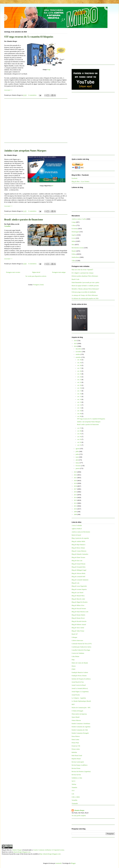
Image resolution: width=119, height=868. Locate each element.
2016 (76, 492)
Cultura (74, 225)
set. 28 (79, 365)
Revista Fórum (76, 768)
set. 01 (79, 445)
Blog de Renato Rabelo (78, 615)
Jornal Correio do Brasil (79, 685)
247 (52, 186)
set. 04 (79, 437)
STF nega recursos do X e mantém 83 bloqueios (29, 37)
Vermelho (7, 226)
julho (77, 451)
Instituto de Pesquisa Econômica (81, 679)
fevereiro (78, 466)
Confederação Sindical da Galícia (81, 647)
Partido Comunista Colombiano (81, 724)
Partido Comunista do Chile (80, 730)
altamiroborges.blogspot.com (22, 852)
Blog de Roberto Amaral (79, 625)
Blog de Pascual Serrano (79, 609)
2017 (76, 489)
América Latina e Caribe (79, 219)
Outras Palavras (76, 720)
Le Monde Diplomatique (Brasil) (81, 701)
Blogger (73, 863)
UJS (73, 794)
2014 (76, 498)
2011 (76, 506)
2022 (76, 475)
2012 (76, 503)
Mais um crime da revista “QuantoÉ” (82, 270)
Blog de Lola (75, 583)
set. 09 (79, 414)
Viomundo (75, 803)
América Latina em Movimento (81, 532)
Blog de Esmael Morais (79, 564)
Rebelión (74, 752)
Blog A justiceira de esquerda (80, 538)
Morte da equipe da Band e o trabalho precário (85, 286)
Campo (74, 222)
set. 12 (79, 405)
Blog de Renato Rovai (78, 618)
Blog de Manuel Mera (78, 596)
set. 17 (79, 391)
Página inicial (36, 272)
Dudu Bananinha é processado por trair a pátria (85, 282)
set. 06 (79, 431)
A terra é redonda (77, 525)
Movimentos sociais (77, 248)
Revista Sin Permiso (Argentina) (81, 772)
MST (73, 704)
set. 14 (79, 399)
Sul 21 (74, 781)
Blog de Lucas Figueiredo (79, 586)
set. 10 (79, 411)
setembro (79, 357)
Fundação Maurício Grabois (80, 672)
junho (77, 454)
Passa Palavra (76, 736)
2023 (76, 472)
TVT (73, 791)
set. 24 (79, 377)
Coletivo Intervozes (77, 640)
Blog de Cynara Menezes (79, 551)
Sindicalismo (75, 257)
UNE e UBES (76, 797)
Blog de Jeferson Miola (78, 573)
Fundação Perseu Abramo (79, 676)
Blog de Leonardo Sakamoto (80, 580)
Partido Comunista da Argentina (81, 727)
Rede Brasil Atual (77, 756)
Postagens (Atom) (38, 285)
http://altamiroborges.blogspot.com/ (50, 854)
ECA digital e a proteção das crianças (83, 273)
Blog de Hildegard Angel (79, 570)
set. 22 (79, 382)
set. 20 (79, 385)
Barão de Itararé (76, 535)
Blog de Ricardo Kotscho (79, 621)
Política (74, 254)
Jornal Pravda (76, 695)
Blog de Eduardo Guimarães (80, 554)
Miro (73, 245)
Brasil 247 (75, 634)
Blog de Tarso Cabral (78, 628)
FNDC (74, 669)
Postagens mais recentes (13, 272)
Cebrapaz (74, 637)
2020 (76, 481)
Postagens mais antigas (59, 272)
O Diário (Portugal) (77, 711)
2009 (76, 512)
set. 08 (79, 416)
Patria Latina (75, 740)
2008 (76, 514)
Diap (73, 660)
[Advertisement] (90, 47)
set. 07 (79, 428)
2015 (76, 495)
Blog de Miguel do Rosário (80, 602)
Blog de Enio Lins (77, 561)
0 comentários (32, 95)
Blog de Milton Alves (78, 605)
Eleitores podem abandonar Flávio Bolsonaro (85, 276)
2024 (76, 346)
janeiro (78, 468)
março (78, 463)
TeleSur (74, 784)
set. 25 (79, 374)
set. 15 (79, 397)
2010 (76, 509)
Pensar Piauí (75, 743)
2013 (76, 500)
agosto (78, 449)
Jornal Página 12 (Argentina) (80, 692)
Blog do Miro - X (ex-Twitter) (80, 181)
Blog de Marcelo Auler (78, 599)
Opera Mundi (76, 717)
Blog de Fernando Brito (79, 567)
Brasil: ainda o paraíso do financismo (24, 220)
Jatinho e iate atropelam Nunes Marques (89, 422)
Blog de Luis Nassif (77, 593)
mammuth (59, 863)
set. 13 (79, 402)
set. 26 (79, 371)
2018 (76, 486)
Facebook (74, 178)
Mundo (74, 251)
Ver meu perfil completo (79, 816)
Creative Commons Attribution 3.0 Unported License (49, 850)
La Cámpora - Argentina (79, 698)
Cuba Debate (75, 656)
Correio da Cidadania (78, 653)
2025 (76, 343)
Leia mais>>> (8, 90)
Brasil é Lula (75, 279)
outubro (78, 354)
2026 (76, 341)
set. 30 (79, 360)
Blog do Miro (6, 850)
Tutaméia (74, 787)
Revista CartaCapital (78, 762)
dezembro (79, 349)
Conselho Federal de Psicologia (81, 650)
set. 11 (79, 408)
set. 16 (79, 394)
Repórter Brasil (76, 759)
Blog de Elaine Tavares (78, 557)
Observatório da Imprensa (79, 714)
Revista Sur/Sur (76, 775)
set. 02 (79, 442)
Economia (75, 229)
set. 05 (79, 434)
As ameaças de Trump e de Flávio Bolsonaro (85, 295)
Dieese (74, 666)
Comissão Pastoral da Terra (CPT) (82, 644)
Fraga (49, 70)
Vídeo (73, 261)
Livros (74, 238)
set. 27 (79, 368)
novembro (79, 352)
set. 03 (79, 439)
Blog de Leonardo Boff (78, 577)
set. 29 (79, 363)
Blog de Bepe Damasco (79, 545)
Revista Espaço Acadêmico (80, 765)
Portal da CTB (76, 746)
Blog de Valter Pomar (78, 631)
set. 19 (79, 388)
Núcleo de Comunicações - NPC (81, 708)
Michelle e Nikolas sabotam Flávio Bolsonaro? (85, 289)
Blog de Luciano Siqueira (79, 589)
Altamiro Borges (79, 810)
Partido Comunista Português (80, 733)
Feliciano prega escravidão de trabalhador (84, 292)
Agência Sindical (77, 529)
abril (77, 460)
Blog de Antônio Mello (78, 541)
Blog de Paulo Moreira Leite (80, 612)
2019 (76, 483)
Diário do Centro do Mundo (80, 663)
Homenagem (75, 232)
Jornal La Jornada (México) (80, 688)
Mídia (73, 241)
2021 (76, 478)
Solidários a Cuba (77, 778)
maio (77, 457)
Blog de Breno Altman (78, 548)
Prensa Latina (76, 749)
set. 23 (79, 380)
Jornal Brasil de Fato (78, 682)
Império (74, 235)
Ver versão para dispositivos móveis (36, 276)
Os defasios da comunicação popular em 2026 (85, 298)
